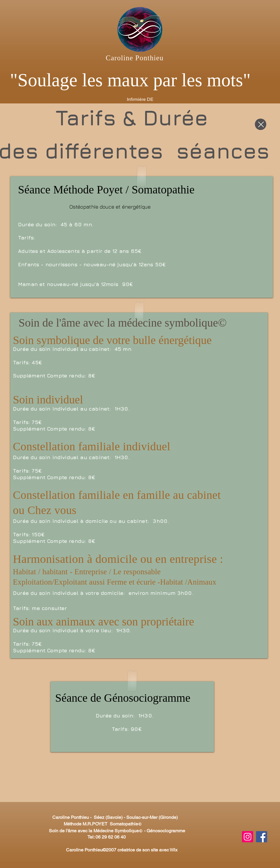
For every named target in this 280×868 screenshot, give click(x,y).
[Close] (261, 124)
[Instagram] (248, 837)
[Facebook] (262, 837)
